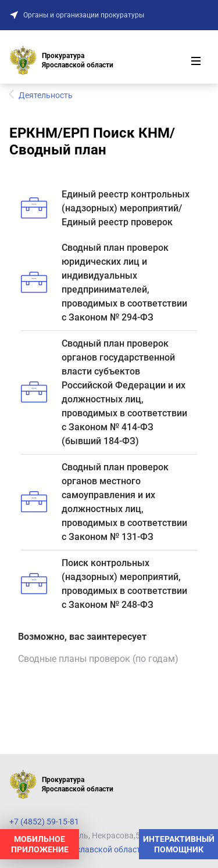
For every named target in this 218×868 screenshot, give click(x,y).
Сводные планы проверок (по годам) (98, 659)
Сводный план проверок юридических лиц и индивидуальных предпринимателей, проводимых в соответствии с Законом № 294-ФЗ (104, 282)
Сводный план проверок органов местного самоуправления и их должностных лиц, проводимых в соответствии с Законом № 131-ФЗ (104, 502)
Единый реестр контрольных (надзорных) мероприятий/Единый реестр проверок (105, 208)
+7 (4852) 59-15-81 (44, 822)
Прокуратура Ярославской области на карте (94, 849)
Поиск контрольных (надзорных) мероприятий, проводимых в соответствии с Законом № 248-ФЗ (104, 584)
